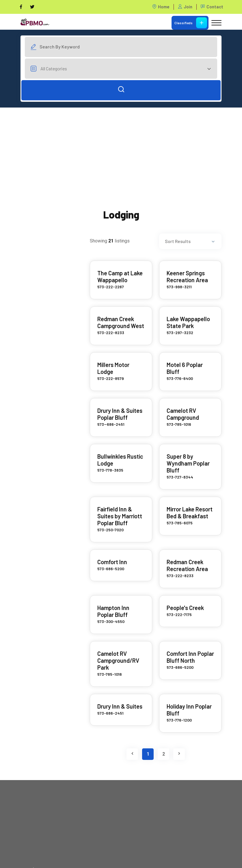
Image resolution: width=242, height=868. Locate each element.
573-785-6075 (180, 523)
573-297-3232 (180, 333)
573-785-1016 (179, 424)
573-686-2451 (110, 713)
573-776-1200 (179, 720)
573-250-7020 (110, 530)
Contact (212, 7)
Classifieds (191, 23)
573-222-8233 (111, 333)
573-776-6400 (180, 378)
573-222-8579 (111, 378)
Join (185, 7)
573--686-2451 (111, 424)
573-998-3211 (179, 287)
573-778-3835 (110, 470)
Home (161, 7)
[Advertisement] (121, 148)
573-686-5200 (111, 569)
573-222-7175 (179, 614)
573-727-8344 (180, 477)
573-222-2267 (111, 287)
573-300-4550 (111, 621)
